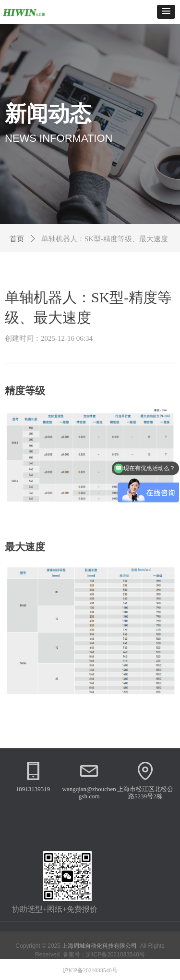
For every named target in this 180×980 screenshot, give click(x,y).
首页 (17, 239)
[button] (166, 12)
